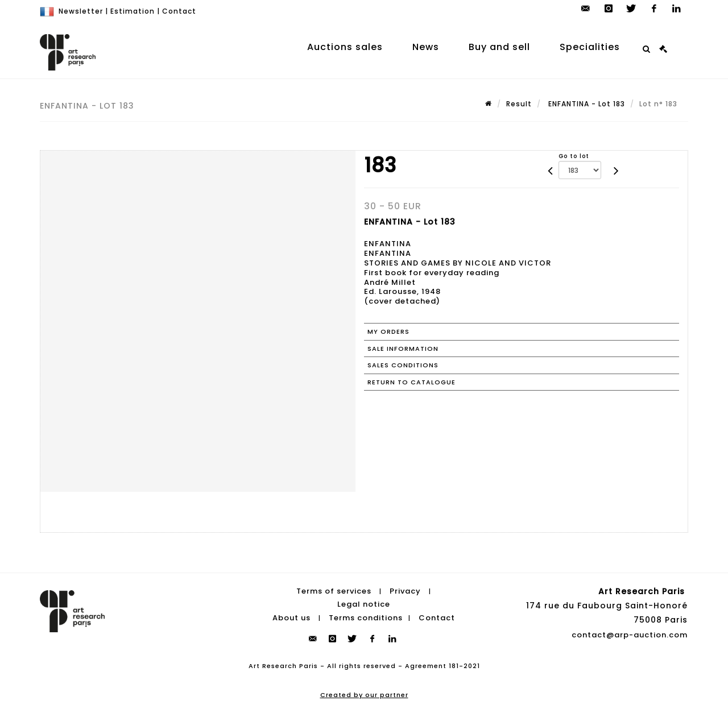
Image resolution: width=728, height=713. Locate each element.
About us (291, 618)
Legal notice (364, 604)
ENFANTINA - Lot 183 (586, 104)
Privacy (405, 591)
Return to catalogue (411, 382)
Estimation (133, 11)
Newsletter (81, 11)
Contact (179, 11)
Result (519, 104)
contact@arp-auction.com (630, 635)
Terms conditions (366, 618)
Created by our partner (364, 695)
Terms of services (334, 591)
